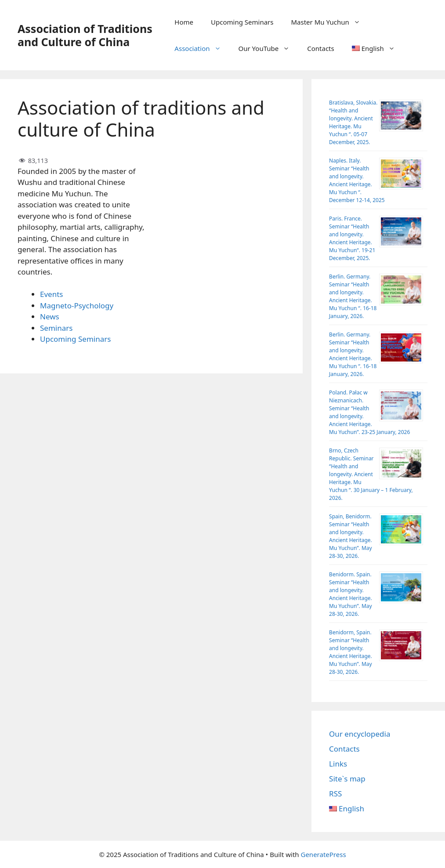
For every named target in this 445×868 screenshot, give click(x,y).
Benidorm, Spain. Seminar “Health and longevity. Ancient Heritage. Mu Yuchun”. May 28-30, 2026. (351, 652)
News (50, 316)
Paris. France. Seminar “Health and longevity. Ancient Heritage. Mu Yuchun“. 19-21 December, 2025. (352, 238)
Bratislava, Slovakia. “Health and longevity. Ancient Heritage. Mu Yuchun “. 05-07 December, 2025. (353, 122)
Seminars (56, 328)
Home (184, 22)
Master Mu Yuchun (330, 22)
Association (202, 48)
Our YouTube (269, 48)
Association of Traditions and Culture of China (85, 35)
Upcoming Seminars (242, 22)
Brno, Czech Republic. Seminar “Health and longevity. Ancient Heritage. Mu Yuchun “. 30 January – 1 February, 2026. (371, 474)
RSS (335, 794)
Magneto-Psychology (77, 306)
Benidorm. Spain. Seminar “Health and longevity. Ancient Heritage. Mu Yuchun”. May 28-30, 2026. (351, 594)
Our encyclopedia (360, 734)
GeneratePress (323, 854)
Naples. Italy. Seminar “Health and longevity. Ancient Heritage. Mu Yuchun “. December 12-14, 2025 (357, 180)
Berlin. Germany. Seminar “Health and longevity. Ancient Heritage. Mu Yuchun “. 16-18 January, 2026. (353, 296)
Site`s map (347, 779)
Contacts (320, 48)
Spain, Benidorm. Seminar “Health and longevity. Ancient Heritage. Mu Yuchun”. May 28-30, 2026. (351, 536)
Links (338, 764)
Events (51, 294)
